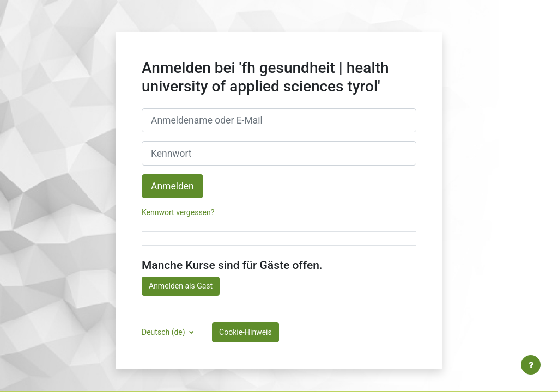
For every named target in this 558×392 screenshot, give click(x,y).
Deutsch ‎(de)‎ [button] (164, 332)
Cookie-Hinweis (245, 332)
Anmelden (172, 186)
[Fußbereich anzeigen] (531, 365)
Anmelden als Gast (181, 286)
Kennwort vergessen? (178, 212)
